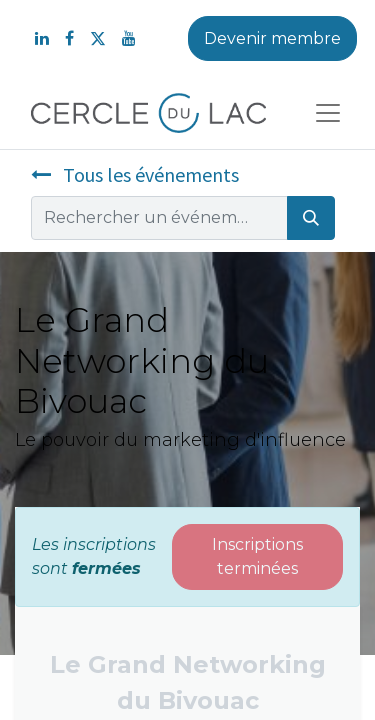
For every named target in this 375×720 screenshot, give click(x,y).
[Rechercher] (311, 218)
